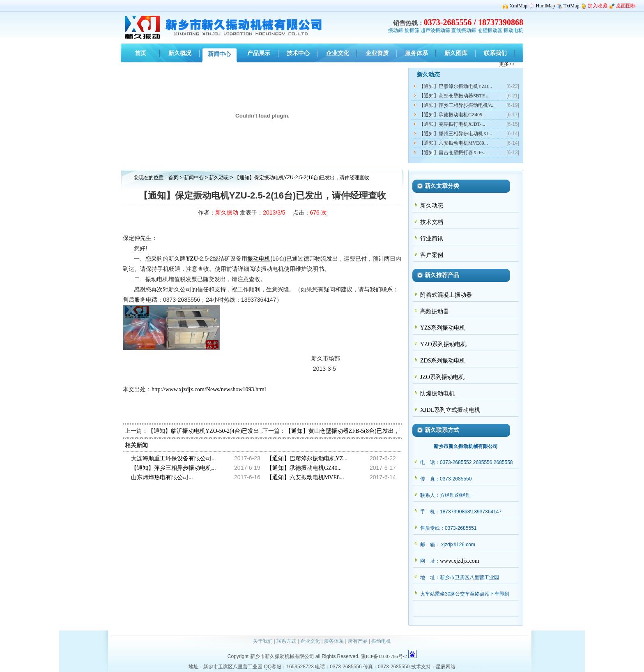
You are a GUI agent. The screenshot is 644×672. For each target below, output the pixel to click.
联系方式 (286, 641)
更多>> (507, 64)
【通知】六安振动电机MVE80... (453, 143)
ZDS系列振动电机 (443, 361)
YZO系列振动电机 (443, 344)
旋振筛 (412, 30)
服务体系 (334, 641)
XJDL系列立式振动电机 (450, 410)
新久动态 (220, 178)
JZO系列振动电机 (442, 377)
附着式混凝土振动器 (446, 295)
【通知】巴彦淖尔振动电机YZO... (455, 86)
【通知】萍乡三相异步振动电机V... (457, 105)
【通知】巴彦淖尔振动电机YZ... (307, 458)
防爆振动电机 (437, 394)
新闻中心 (194, 178)
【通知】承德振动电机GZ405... (452, 115)
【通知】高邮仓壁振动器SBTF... (454, 96)
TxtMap (572, 6)
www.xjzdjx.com (460, 561)
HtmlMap (546, 6)
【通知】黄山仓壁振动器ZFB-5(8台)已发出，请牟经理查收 (360, 431)
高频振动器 (435, 311)
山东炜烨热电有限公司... (162, 477)
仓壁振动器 (490, 30)
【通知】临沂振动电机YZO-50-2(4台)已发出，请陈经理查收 (224, 431)
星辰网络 (446, 667)
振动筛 (396, 30)
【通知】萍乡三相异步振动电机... (174, 468)
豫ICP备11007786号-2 (384, 656)
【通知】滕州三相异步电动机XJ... (455, 134)
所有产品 (358, 641)
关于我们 (263, 641)
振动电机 (513, 30)
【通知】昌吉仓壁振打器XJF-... (453, 152)
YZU (192, 259)
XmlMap (519, 6)
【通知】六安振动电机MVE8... (305, 477)
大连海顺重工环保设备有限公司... (174, 458)
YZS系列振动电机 (443, 328)
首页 (173, 178)
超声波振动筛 (435, 30)
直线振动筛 (464, 30)
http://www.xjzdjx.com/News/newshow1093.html (209, 389)
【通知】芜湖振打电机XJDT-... (452, 124)
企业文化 (310, 641)
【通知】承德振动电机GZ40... (304, 468)
